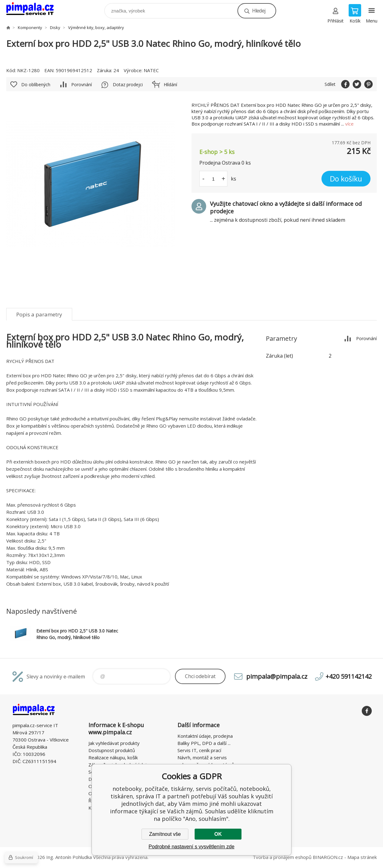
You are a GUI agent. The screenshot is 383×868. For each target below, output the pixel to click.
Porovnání (82, 84)
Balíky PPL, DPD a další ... (204, 743)
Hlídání (170, 84)
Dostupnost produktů (112, 750)
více (349, 124)
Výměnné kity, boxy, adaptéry (96, 27)
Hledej (259, 11)
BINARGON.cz (328, 857)
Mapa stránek (362, 857)
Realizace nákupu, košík (113, 757)
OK (218, 834)
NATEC (151, 70)
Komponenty (30, 27)
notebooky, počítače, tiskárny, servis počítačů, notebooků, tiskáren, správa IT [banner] (34, 9)
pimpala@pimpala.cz (277, 676)
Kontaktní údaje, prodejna (205, 736)
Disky (55, 27)
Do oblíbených (36, 84)
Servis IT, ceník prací (199, 750)
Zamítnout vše (165, 834)
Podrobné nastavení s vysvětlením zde (192, 847)
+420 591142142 (349, 676)
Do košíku (346, 179)
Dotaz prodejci (128, 84)
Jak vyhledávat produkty (114, 743)
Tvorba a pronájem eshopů (282, 857)
